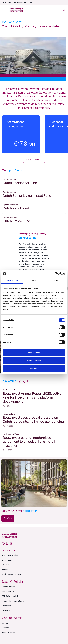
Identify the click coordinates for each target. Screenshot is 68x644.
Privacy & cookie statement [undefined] (14, 601)
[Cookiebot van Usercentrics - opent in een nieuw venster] (55, 274)
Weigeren (34, 368)
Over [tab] (56, 280)
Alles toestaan (34, 353)
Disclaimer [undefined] (6, 606)
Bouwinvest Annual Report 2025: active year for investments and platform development (32, 398)
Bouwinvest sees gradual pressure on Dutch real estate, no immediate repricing (33, 420)
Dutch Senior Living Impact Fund (27, 196)
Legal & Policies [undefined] (8, 587)
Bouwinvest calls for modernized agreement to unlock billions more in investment (30, 442)
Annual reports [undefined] (8, 592)
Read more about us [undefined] (34, 159)
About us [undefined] (6, 565)
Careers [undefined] (5, 628)
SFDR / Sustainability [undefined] (11, 596)
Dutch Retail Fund (16, 209)
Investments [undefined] (7, 560)
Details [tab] (34, 280)
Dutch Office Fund (17, 221)
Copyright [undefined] (6, 611)
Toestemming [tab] (12, 280)
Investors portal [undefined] (9, 633)
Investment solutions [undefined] (11, 555)
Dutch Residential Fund (20, 183)
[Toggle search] (64, 10)
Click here (8, 518)
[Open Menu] (4, 10)
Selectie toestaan (34, 360)
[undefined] (3, 543)
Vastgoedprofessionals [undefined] (23, 3)
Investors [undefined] (7, 3)
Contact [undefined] (5, 623)
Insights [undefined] (5, 570)
